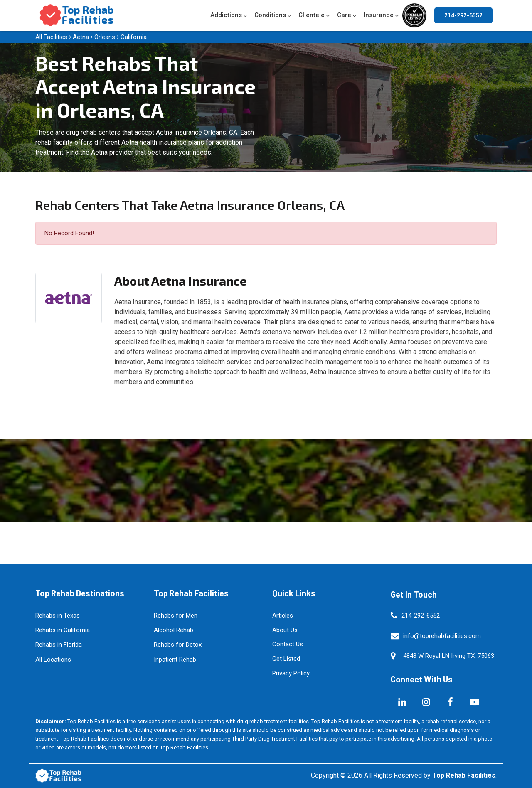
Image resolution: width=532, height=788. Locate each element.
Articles (283, 616)
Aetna (81, 37)
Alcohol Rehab (174, 630)
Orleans (105, 37)
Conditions (270, 15)
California (134, 37)
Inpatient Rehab (175, 660)
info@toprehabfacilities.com (442, 636)
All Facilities (51, 37)
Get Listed (286, 659)
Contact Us (288, 644)
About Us (285, 630)
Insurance (379, 15)
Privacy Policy (291, 673)
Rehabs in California (63, 630)
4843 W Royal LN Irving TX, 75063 (449, 656)
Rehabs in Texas (58, 616)
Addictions (226, 15)
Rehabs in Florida (59, 645)
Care (344, 15)
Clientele (312, 15)
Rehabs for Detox (178, 645)
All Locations (53, 660)
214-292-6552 (463, 15)
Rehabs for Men (176, 616)
